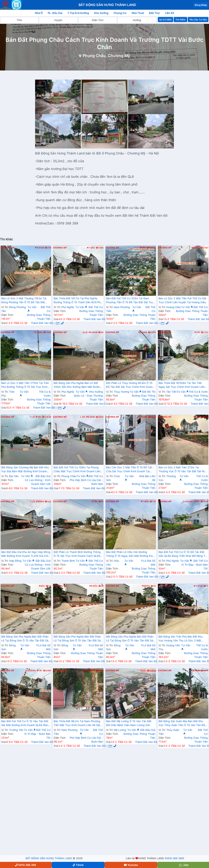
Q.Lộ (85, 332)
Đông (40, 502)
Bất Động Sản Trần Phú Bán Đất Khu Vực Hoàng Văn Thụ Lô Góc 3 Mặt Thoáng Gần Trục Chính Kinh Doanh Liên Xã (181, 639)
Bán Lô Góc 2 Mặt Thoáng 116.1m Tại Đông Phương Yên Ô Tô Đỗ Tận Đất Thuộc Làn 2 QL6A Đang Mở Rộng (24, 301)
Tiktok (78, 865)
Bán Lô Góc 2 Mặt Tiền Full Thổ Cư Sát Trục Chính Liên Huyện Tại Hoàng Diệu (182, 300)
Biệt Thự (154, 13)
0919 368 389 (174, 858)
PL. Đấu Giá (55, 13)
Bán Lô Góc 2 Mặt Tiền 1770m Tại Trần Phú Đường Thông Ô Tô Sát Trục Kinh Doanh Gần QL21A (25, 385)
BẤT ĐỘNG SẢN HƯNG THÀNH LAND (49, 858)
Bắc (143, 248)
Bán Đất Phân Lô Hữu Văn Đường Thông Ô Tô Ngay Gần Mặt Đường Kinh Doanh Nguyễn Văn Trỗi (130, 554)
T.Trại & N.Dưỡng (78, 13)
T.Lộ (32, 417)
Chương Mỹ (8, 248)
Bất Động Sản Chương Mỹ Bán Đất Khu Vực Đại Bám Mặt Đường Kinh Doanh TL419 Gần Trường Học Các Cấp (25, 470)
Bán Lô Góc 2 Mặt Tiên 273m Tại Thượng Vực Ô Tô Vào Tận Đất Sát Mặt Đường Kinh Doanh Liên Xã (183, 470)
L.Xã (83, 417)
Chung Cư (120, 13)
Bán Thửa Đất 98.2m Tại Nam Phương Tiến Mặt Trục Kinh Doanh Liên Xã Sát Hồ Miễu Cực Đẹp (77, 723)
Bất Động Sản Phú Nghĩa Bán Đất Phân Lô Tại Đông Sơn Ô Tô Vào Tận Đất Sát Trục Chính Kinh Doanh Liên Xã (25, 639)
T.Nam (143, 417)
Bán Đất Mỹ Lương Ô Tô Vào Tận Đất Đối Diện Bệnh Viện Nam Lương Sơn (129, 723)
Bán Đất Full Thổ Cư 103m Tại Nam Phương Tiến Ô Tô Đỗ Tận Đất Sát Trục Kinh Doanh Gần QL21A (130, 301)
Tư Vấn (81, 307)
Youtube (131, 865)
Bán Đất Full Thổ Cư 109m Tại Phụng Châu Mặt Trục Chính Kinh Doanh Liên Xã (77, 470)
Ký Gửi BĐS (165, 20)
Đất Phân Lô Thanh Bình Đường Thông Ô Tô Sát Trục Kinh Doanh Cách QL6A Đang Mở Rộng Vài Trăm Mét (77, 554)
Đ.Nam (39, 248)
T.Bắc (91, 248)
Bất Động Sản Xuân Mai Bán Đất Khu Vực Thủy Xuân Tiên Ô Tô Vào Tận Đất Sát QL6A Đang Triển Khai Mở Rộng (182, 723)
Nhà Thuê (138, 13)
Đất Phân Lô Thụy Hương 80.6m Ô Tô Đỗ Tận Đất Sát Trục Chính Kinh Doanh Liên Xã (130, 385)
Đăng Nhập (201, 5)
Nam (91, 671)
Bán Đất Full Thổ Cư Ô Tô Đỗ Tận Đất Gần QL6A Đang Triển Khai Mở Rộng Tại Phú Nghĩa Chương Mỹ (183, 554)
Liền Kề (170, 13)
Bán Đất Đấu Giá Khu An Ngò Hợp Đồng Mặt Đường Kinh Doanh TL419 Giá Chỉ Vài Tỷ (26, 554)
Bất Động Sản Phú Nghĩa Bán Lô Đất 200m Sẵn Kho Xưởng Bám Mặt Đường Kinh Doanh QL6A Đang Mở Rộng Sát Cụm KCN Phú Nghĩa (77, 385)
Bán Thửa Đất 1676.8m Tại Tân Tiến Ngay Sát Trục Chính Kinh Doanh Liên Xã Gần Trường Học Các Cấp (182, 385)
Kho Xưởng (101, 13)
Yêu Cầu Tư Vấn (198, 20)
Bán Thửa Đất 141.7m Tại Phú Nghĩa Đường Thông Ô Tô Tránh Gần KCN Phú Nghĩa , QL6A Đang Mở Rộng (78, 301)
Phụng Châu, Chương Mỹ (106, 56)
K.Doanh (188, 502)
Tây (197, 332)
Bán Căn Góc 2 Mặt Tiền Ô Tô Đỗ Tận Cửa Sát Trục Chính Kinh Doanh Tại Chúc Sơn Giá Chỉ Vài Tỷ (129, 470)
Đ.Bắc (195, 248)
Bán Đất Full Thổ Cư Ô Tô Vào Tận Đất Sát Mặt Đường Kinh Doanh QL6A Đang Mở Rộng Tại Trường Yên (25, 723)
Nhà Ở (39, 13)
